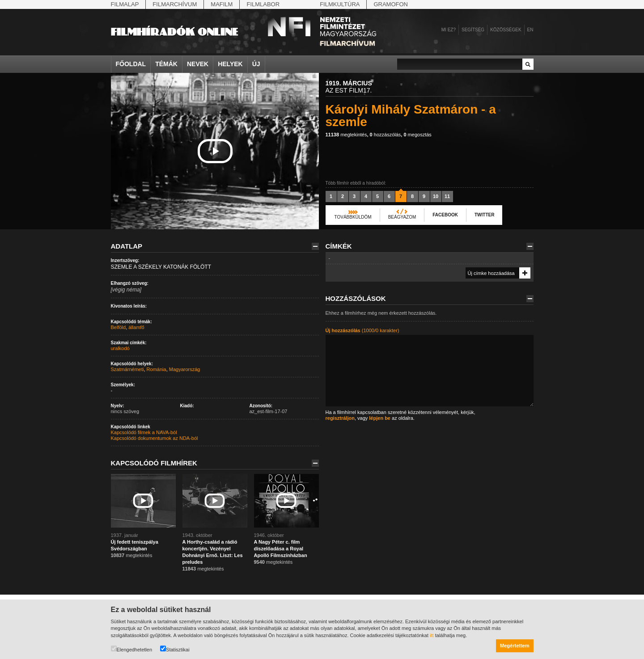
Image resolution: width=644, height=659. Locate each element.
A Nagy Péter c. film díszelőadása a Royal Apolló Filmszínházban (281, 549)
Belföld (119, 327)
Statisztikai (175, 649)
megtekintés (346, 135)
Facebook (445, 215)
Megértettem (515, 646)
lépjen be (380, 418)
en (530, 30)
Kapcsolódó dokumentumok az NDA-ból (155, 438)
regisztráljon (340, 418)
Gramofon (391, 4)
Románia (157, 369)
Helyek (230, 64)
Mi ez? (449, 30)
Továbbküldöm (353, 217)
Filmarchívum (175, 4)
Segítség (473, 30)
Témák (166, 64)
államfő (136, 327)
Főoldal (131, 64)
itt (432, 635)
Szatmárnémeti (127, 369)
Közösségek (506, 30)
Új (256, 64)
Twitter (484, 215)
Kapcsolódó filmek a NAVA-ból (144, 432)
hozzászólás (386, 135)
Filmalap (125, 4)
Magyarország (185, 369)
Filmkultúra (340, 4)
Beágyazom (402, 217)
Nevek (198, 64)
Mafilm (222, 4)
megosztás (417, 135)
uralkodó (120, 348)
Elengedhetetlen (132, 649)
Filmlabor (263, 4)
